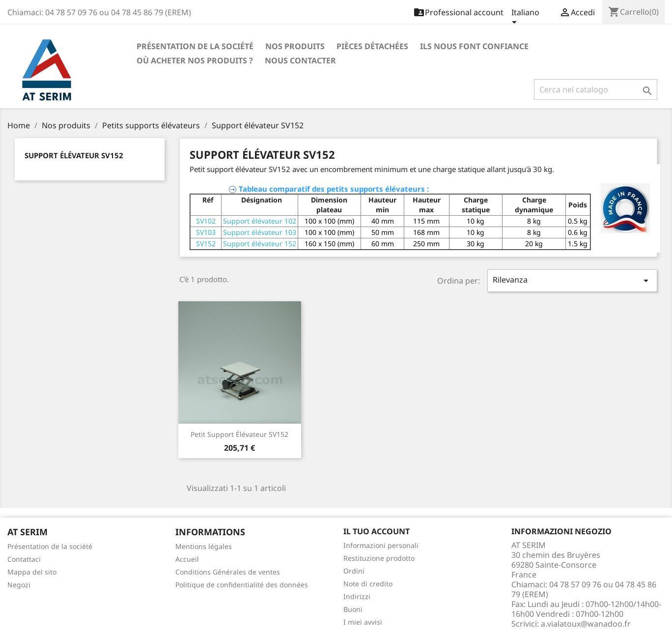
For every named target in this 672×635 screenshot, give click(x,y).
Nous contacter (300, 60)
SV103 (206, 232)
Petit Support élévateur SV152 (239, 434)
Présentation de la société (195, 46)
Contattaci (24, 559)
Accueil (187, 559)
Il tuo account (377, 531)
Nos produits (295, 46)
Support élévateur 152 (260, 244)
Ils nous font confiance (474, 46)
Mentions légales (204, 546)
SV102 (206, 221)
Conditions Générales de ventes (228, 572)
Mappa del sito (32, 572)
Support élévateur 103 (260, 232)
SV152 (206, 244)
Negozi (19, 585)
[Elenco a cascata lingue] (525, 18)
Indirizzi (357, 596)
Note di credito (368, 584)
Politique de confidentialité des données (242, 585)
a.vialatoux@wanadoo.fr (586, 624)
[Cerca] (596, 89)
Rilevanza (572, 280)
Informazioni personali (381, 545)
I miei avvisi (363, 622)
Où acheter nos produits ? (195, 60)
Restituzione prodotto (379, 558)
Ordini (354, 571)
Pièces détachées (372, 46)
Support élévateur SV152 (74, 155)
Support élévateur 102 (260, 221)
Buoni (353, 609)
